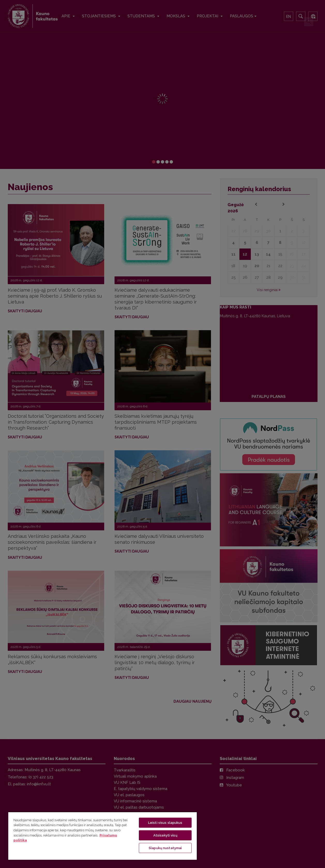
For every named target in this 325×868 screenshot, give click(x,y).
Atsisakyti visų (165, 835)
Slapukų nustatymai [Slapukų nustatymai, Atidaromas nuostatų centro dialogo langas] (165, 848)
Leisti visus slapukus (165, 823)
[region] (103, 836)
